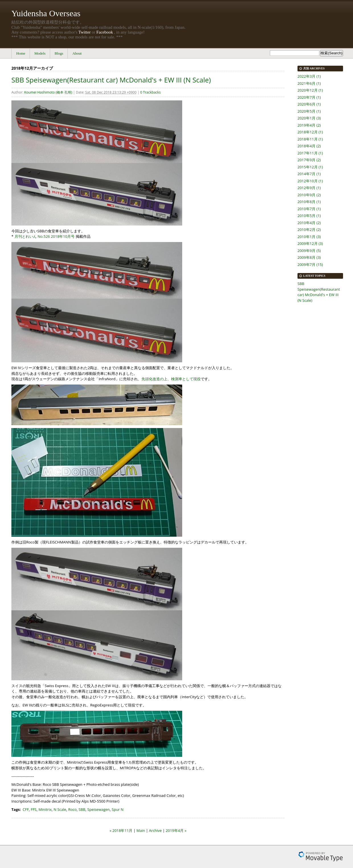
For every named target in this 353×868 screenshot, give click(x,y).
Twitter (84, 32)
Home (21, 53)
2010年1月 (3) (309, 237)
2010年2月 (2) (309, 230)
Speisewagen (99, 809)
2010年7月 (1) (309, 209)
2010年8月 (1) (309, 202)
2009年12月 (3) (310, 243)
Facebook (104, 32)
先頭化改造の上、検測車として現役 (171, 379)
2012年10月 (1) (310, 181)
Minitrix (45, 809)
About (77, 53)
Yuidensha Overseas (46, 13)
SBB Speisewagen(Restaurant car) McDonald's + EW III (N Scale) (111, 80)
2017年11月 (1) (310, 153)
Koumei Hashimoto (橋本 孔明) (48, 92)
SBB (82, 809)
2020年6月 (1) (309, 104)
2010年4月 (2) (309, 223)
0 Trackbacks (150, 92)
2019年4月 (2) (309, 125)
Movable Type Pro (321, 856)
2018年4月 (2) (309, 146)
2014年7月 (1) (309, 174)
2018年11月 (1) (310, 139)
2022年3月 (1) (309, 76)
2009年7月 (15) (310, 264)
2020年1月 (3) (309, 118)
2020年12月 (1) (310, 90)
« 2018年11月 (121, 830)
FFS (34, 809)
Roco (72, 809)
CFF (26, 809)
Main (141, 830)
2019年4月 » (176, 830)
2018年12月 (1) (310, 132)
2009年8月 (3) (309, 257)
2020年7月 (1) (309, 97)
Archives (317, 68)
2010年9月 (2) (309, 195)
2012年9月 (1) (309, 188)
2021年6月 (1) (309, 83)
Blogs (59, 53)
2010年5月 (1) (309, 216)
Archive (155, 830)
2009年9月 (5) (309, 251)
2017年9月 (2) (309, 160)
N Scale (60, 809)
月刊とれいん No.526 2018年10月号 (45, 236)
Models (40, 53)
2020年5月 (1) (309, 111)
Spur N (118, 809)
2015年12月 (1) (310, 167)
